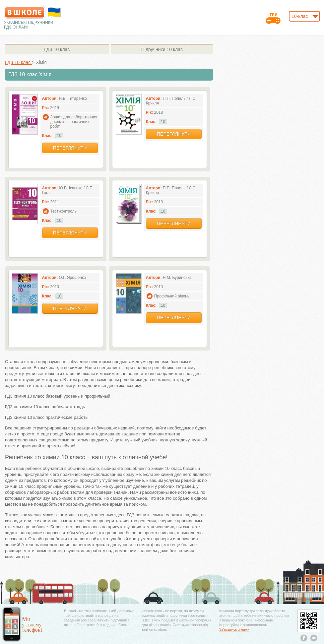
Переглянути (70, 148)
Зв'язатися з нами (234, 629)
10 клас (57, 49)
